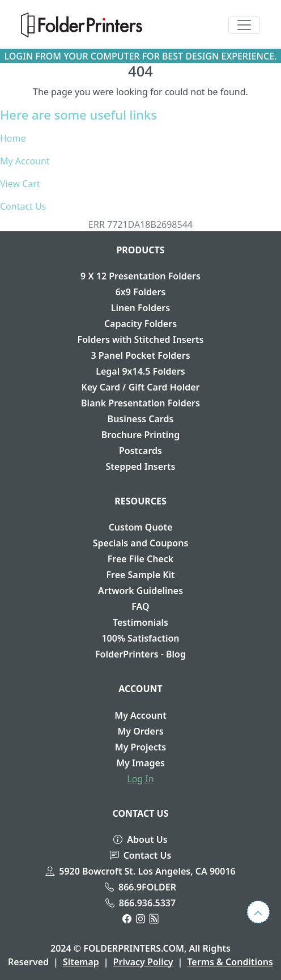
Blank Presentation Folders (140, 403)
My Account (25, 161)
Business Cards (141, 419)
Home (13, 138)
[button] (82, 25)
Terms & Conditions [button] (230, 962)
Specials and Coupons (141, 543)
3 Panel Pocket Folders (140, 355)
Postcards (140, 451)
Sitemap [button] (81, 962)
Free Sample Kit (140, 575)
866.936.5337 (140, 903)
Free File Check (141, 559)
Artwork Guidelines (140, 591)
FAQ (140, 606)
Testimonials (140, 622)
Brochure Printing (140, 435)
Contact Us (23, 206)
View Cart (20, 184)
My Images (140, 763)
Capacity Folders (140, 324)
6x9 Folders (141, 292)
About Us (140, 839)
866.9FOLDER (140, 887)
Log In (140, 779)
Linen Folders (140, 308)
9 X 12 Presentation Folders (140, 276)
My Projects (140, 747)
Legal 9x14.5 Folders (140, 371)
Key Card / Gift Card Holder (140, 387)
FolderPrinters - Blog (140, 654)
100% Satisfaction (140, 638)
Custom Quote (141, 527)
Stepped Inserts (141, 466)
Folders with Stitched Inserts (141, 340)
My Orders (140, 731)
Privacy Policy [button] (143, 962)
